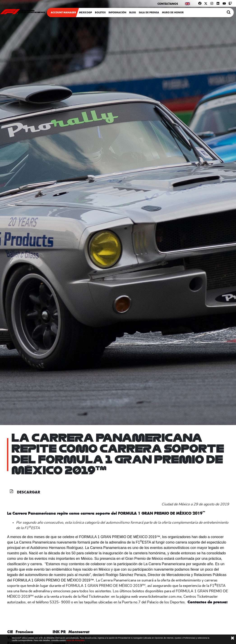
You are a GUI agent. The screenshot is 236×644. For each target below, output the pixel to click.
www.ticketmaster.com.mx (160, 597)
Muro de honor (173, 13)
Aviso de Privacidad (75, 640)
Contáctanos (168, 4)
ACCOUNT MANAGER (63, 13)
